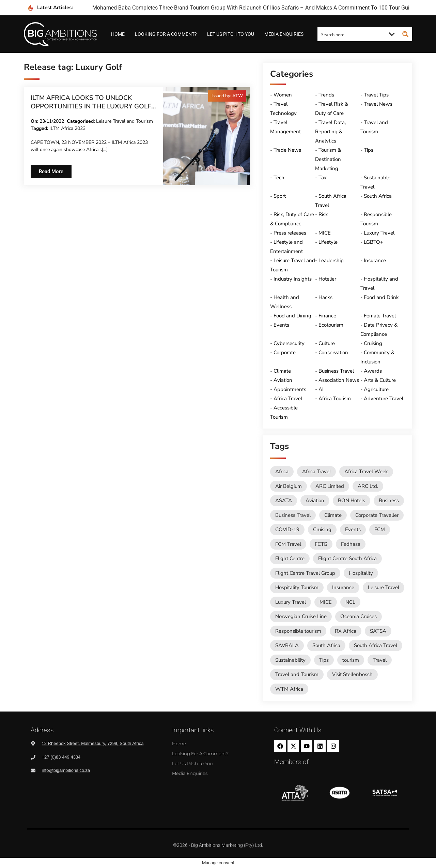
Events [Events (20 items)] (353, 529)
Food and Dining (292, 316)
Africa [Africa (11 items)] (282, 472)
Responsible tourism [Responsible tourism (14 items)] (298, 631)
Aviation (283, 380)
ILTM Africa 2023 (67, 128)
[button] (227, 96)
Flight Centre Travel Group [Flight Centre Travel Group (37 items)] (305, 573)
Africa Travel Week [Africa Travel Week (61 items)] (366, 472)
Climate (282, 371)
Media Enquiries (284, 34)
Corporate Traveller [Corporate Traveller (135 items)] (377, 515)
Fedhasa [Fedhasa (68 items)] (351, 544)
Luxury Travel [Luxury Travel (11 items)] (291, 602)
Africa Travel (288, 399)
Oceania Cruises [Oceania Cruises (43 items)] (359, 616)
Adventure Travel (384, 399)
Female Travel (380, 316)
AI (321, 389)
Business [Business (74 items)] (389, 500)
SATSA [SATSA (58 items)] (378, 631)
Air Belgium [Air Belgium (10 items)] (289, 486)
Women (283, 95)
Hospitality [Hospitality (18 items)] (361, 573)
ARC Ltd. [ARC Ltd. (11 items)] (368, 486)
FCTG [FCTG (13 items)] (321, 544)
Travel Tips (376, 95)
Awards (373, 371)
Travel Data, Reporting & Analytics (330, 132)
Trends (326, 95)
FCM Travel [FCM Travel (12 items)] (288, 544)
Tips (369, 150)
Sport (280, 196)
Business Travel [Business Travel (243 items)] (293, 515)
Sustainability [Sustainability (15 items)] (290, 660)
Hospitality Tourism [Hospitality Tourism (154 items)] (297, 587)
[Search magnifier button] (405, 34)
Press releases (290, 233)
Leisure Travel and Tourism (124, 121)
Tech (279, 178)
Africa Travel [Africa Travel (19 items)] (316, 472)
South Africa (378, 196)
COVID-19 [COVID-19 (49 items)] (287, 529)
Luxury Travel (379, 233)
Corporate (285, 353)
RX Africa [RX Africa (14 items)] (346, 631)
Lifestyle (328, 242)
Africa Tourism (335, 399)
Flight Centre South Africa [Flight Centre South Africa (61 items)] (347, 558)
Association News (339, 380)
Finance (327, 316)
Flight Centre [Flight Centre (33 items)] (290, 558)
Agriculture (376, 389)
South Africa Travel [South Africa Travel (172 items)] (376, 645)
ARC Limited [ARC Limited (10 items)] (330, 486)
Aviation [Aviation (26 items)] (315, 500)
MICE (325, 233)
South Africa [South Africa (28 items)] (326, 645)
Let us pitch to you (231, 34)
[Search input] (352, 34)
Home (118, 34)
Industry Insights (293, 279)
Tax (323, 178)
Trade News (287, 150)
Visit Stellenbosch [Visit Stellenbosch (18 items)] (352, 674)
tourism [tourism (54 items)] (351, 660)
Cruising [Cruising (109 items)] (322, 529)
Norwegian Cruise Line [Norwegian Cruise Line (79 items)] (301, 616)
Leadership (331, 260)
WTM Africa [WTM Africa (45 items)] (289, 689)
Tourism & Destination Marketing (328, 159)
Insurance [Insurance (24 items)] (343, 587)
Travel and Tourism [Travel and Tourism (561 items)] (297, 674)
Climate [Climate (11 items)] (333, 515)
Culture (327, 343)
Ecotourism (331, 325)
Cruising (373, 343)
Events (281, 325)
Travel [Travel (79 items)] (380, 660)
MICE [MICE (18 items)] (326, 602)
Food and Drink (381, 297)
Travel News (378, 104)
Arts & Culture (380, 380)
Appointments (290, 389)
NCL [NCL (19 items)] (350, 602)
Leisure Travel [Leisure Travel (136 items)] (384, 587)
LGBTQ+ (373, 242)
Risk (323, 214)
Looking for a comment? (166, 34)
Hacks (325, 297)
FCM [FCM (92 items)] (380, 529)
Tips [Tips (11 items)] (324, 660)
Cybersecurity (289, 343)
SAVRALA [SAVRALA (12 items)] (287, 645)
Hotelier (327, 279)
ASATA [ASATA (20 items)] (284, 500)
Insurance (375, 260)
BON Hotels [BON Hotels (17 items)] (352, 500)
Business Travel (336, 371)
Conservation (333, 353)
